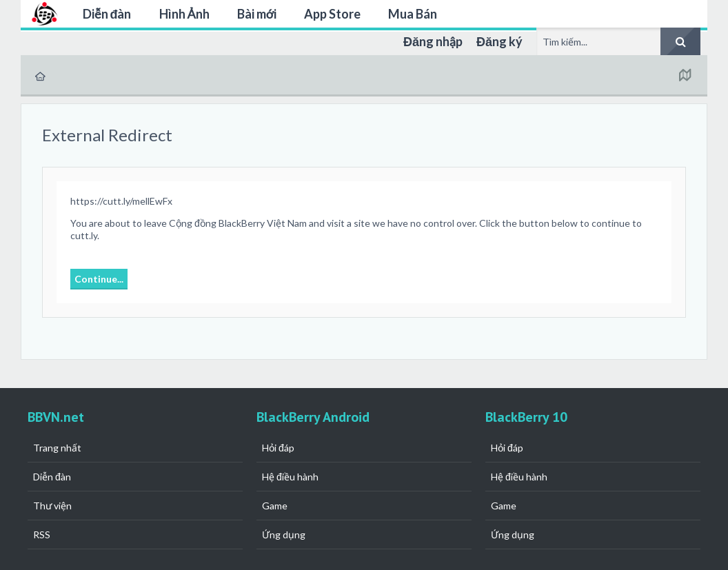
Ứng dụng (284, 535)
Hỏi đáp (278, 448)
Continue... (99, 279)
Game (275, 506)
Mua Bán (413, 14)
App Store (332, 14)
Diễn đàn (107, 14)
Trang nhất (57, 448)
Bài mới (257, 14)
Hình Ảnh (184, 14)
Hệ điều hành (290, 477)
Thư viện (52, 506)
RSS (42, 535)
